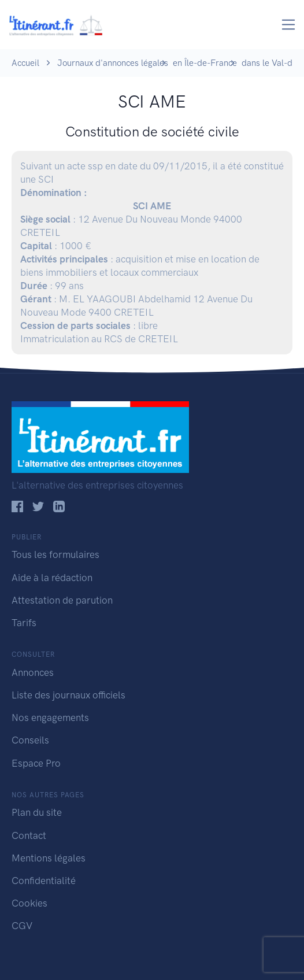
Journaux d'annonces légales (113, 63)
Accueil (25, 63)
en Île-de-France (205, 63)
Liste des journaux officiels (68, 695)
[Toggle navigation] (289, 25)
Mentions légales (49, 858)
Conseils (30, 740)
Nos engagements (50, 718)
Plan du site (37, 812)
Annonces (33, 672)
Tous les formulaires (55, 554)
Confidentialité (44, 881)
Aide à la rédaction (52, 578)
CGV (22, 926)
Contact (29, 835)
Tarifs (24, 623)
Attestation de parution (62, 600)
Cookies (29, 903)
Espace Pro (36, 763)
